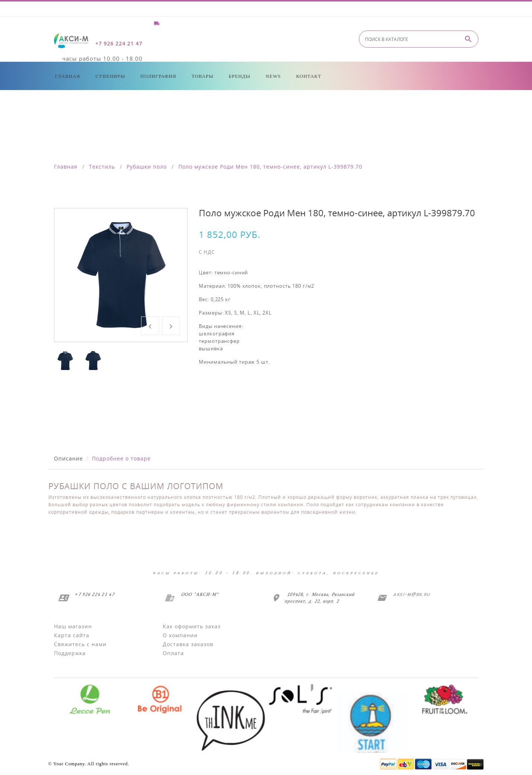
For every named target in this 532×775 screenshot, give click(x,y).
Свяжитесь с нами (80, 644)
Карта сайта (72, 635)
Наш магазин (73, 626)
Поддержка (70, 653)
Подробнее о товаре (121, 458)
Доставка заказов (188, 644)
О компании (180, 635)
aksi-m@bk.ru (410, 594)
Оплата (173, 653)
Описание (69, 458)
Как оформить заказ (192, 626)
